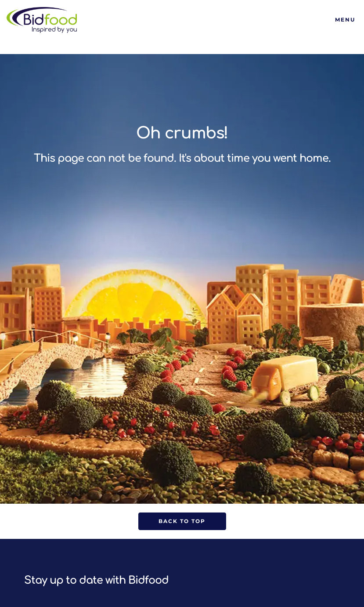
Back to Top (182, 521)
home (314, 158)
